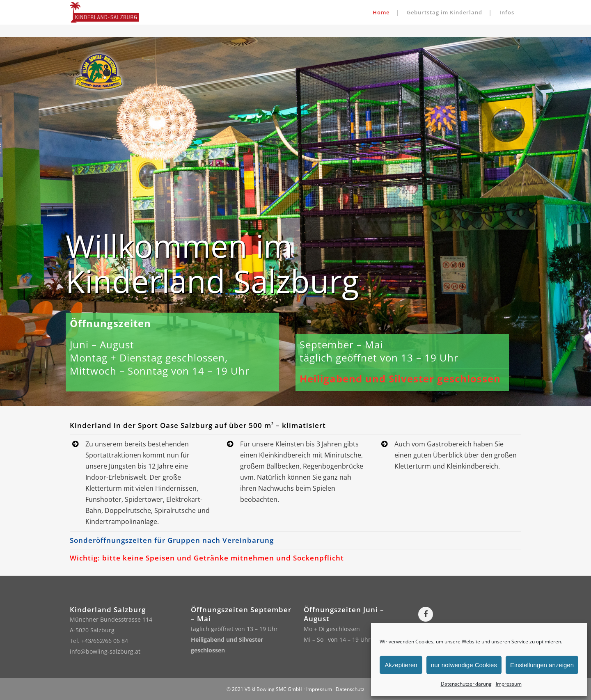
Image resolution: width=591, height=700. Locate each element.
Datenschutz (350, 689)
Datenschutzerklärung (466, 684)
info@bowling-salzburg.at (105, 651)
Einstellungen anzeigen (542, 665)
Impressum (509, 684)
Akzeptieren (401, 665)
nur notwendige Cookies (464, 665)
